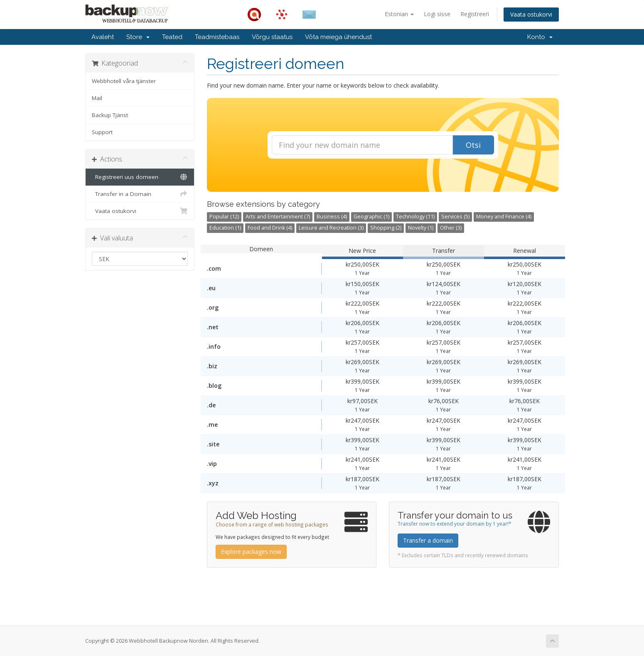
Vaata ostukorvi (531, 14)
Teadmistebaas (217, 37)
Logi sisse (437, 14)
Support (102, 132)
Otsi (473, 145)
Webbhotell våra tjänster (124, 81)
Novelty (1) (421, 228)
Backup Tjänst (110, 115)
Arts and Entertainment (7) (278, 217)
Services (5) (455, 217)
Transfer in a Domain (140, 194)
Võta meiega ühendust (338, 37)
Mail (97, 98)
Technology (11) (415, 217)
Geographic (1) (371, 217)
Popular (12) (224, 217)
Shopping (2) (386, 228)
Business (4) (332, 217)
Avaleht (103, 37)
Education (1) (225, 228)
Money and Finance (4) (504, 217)
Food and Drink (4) (270, 228)
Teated (172, 37)
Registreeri (475, 14)
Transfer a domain (428, 540)
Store (138, 37)
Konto (540, 37)
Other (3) (451, 228)
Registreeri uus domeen (140, 177)
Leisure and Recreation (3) (331, 228)
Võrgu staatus (272, 37)
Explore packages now (251, 552)
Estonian (399, 14)
